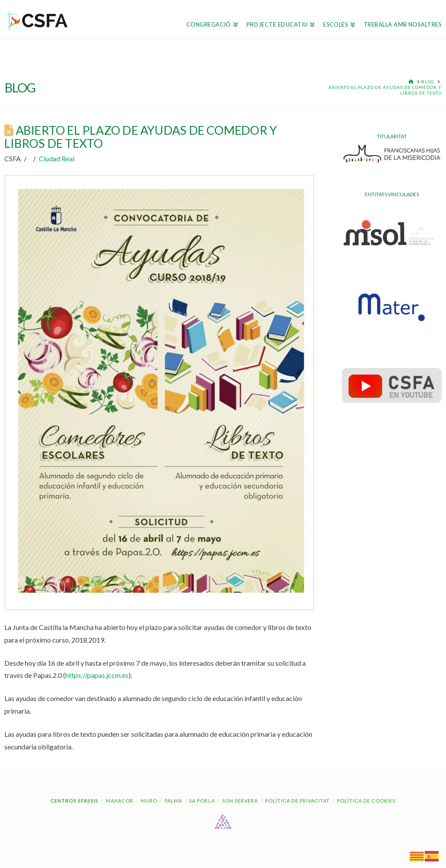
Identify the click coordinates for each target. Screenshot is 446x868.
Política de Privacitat (297, 801)
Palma (173, 801)
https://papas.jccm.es (97, 675)
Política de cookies (366, 801)
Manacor (120, 801)
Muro (149, 801)
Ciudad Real (57, 158)
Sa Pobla (202, 801)
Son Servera (240, 801)
